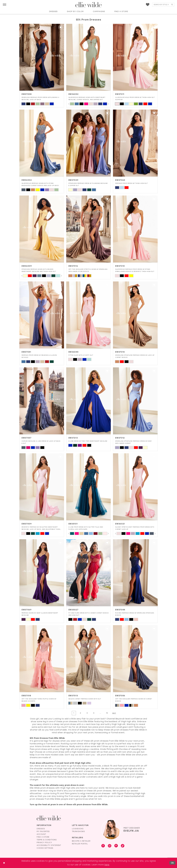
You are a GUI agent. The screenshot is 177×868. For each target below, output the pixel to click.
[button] (4, 4)
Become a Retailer (81, 841)
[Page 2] (80, 713)
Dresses (41, 829)
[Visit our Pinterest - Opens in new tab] (116, 846)
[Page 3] (87, 713)
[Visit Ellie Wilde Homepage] (49, 818)
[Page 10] (107, 713)
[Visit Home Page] (88, 5)
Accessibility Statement (49, 845)
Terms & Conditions (47, 840)
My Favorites (43, 831)
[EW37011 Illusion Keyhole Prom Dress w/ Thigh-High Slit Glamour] (135, 57)
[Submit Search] (172, 5)
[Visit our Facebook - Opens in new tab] (103, 846)
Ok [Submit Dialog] (172, 863)
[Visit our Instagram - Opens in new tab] (110, 846)
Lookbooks (78, 829)
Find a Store (43, 837)
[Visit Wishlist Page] (148, 5)
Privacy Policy (44, 843)
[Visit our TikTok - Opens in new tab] (123, 846)
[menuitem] (4, 4)
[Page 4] (94, 713)
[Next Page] (114, 713)
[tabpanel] (72, 104)
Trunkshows (78, 831)
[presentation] (42, 57)
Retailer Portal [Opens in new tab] (80, 844)
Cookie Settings (45, 848)
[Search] (163, 5)
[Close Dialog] (4, 863)
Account (41, 834)
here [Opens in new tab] (107, 865)
